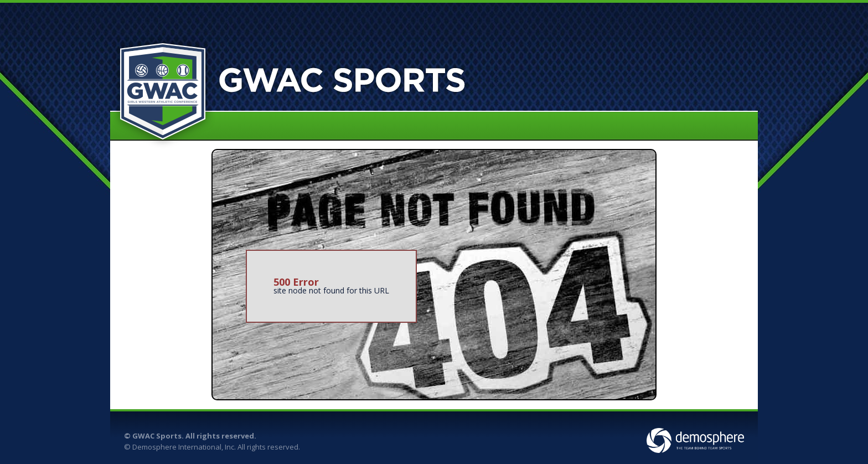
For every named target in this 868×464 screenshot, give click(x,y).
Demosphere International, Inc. (184, 447)
